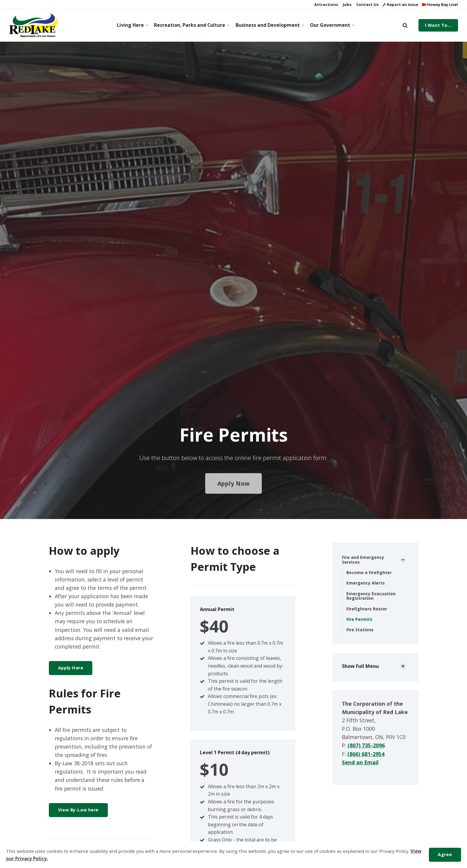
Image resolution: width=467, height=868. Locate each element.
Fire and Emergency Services (363, 560)
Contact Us (367, 4)
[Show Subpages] (403, 560)
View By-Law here (78, 810)
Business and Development (269, 25)
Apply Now (234, 483)
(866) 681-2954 (366, 754)
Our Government (332, 25)
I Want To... (438, 25)
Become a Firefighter (369, 572)
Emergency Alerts (366, 583)
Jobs (347, 4)
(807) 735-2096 (366, 745)
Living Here (132, 25)
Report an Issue (400, 4)
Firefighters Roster (367, 609)
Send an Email (360, 762)
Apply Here (71, 668)
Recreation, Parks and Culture (190, 25)
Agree (445, 854)
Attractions (326, 4)
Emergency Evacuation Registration (371, 596)
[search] (405, 25)
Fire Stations (360, 630)
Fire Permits (359, 619)
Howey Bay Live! (440, 4)
